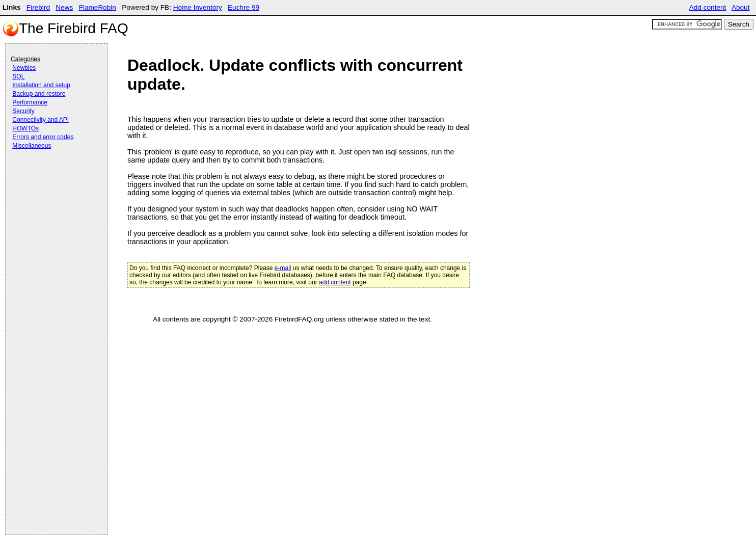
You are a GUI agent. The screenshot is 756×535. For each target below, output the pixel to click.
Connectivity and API (40, 120)
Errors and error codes (43, 137)
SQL (18, 76)
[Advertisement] (51, 179)
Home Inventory (198, 7)
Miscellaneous (32, 146)
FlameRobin (98, 7)
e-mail (283, 268)
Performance (30, 102)
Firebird (38, 7)
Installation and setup (41, 85)
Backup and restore (39, 94)
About (741, 7)
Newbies (24, 68)
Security (23, 111)
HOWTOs (25, 128)
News (64, 7)
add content (335, 282)
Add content (708, 7)
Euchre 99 (244, 7)
